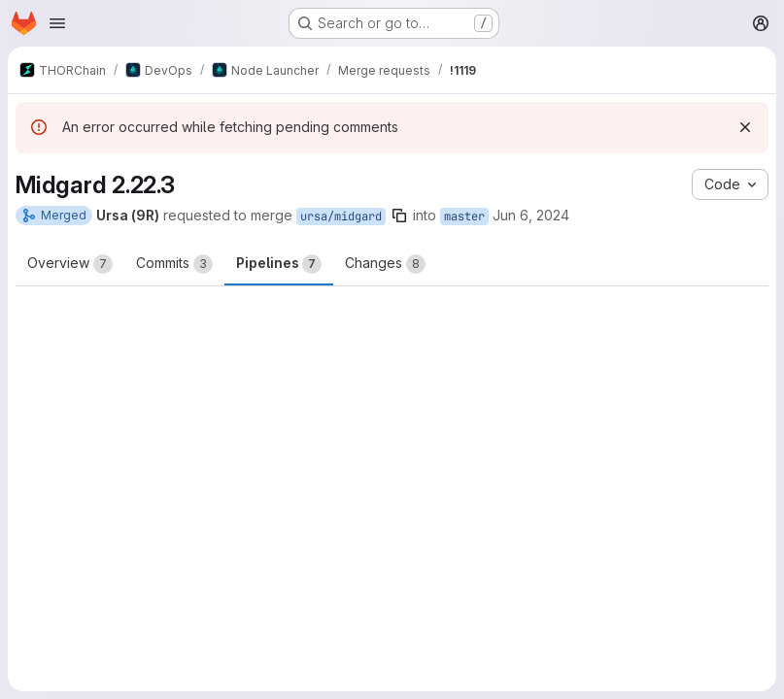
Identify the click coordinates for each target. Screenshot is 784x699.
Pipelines (279, 264)
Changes (385, 264)
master (464, 216)
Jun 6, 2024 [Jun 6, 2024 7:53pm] (531, 215)
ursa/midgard (341, 216)
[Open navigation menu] (57, 23)
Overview (70, 264)
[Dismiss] (745, 127)
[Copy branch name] (399, 216)
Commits (174, 264)
